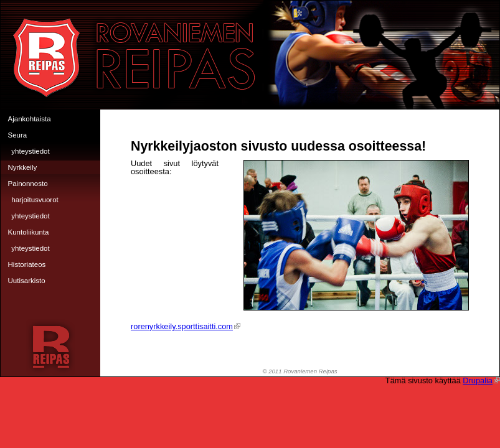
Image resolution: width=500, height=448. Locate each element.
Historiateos (27, 264)
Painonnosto (28, 184)
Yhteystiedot (30, 151)
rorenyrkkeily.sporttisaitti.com (186, 326)
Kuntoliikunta (29, 232)
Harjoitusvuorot (35, 200)
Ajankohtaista (30, 119)
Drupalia (481, 380)
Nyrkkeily (23, 167)
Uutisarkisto (27, 281)
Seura (18, 135)
